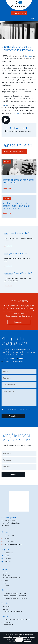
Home (5, 572)
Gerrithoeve (29, 56)
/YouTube (8, 562)
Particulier (7, 606)
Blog (5, 583)
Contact (6, 585)
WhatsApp (22, 359)
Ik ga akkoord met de (17, 409)
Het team (6, 622)
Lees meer (7, 188)
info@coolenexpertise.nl (12, 361)
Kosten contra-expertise (12, 578)
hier (6, 105)
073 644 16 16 (19, 13)
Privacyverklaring (28, 639)
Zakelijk (6, 609)
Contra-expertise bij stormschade (15, 598)
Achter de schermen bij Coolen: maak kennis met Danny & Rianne (16, 206)
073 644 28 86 (10, 542)
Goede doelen (8, 625)
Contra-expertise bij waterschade (15, 596)
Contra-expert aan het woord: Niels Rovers (18, 181)
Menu (31, 18)
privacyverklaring (24, 409)
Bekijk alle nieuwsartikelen (13, 152)
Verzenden (12, 416)
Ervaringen (7, 575)
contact (16, 113)
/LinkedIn (8, 559)
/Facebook (9, 553)
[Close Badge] (22, 638)
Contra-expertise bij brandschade (15, 593)
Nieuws (7, 162)
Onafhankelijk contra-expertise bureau (16, 620)
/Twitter (7, 556)
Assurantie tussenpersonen (13, 612)
